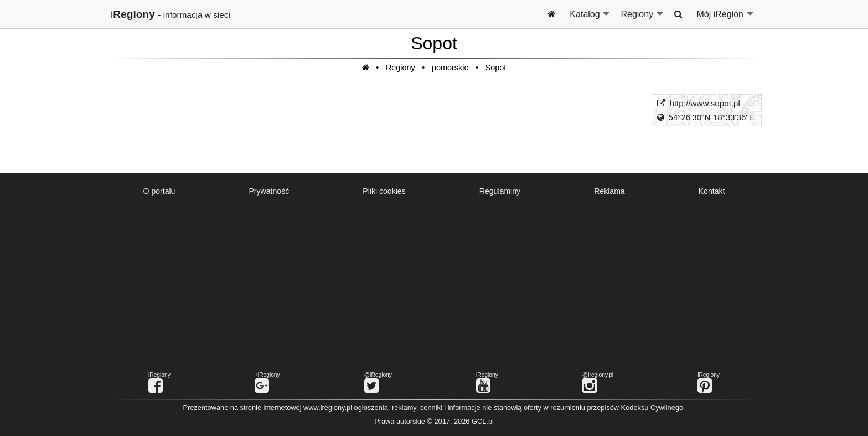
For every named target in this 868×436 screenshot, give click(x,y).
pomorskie (450, 68)
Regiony (643, 19)
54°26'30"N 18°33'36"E (711, 117)
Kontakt (712, 191)
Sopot (496, 68)
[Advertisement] (434, 283)
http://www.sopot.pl (704, 103)
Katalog (590, 19)
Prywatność (269, 191)
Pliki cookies (384, 191)
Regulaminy (500, 191)
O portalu (159, 191)
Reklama (609, 191)
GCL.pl (483, 421)
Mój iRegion (726, 19)
